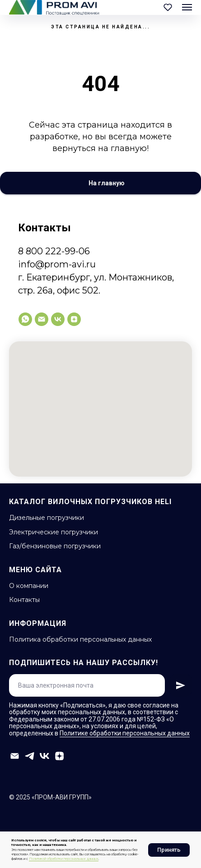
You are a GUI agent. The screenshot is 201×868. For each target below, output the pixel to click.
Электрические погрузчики (54, 532)
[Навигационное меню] (187, 7)
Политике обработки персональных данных (125, 733)
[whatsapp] (25, 319)
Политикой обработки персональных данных (64, 859)
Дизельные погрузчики (47, 518)
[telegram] (30, 756)
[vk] (58, 319)
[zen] (74, 319)
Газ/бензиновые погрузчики (55, 546)
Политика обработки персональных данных (80, 639)
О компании (29, 586)
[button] (168, 7)
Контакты (24, 600)
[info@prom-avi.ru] (42, 319)
